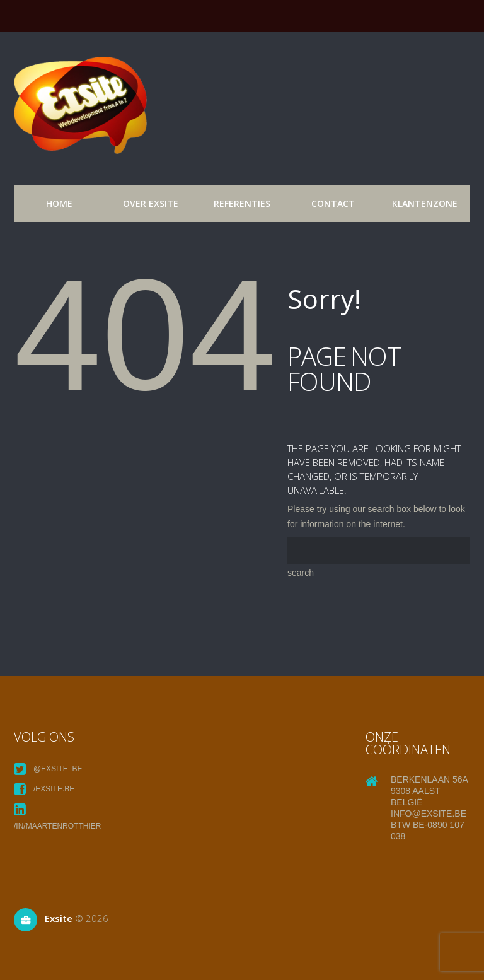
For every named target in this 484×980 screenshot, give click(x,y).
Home (59, 203)
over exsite (151, 203)
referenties (242, 203)
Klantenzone (425, 203)
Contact (333, 203)
